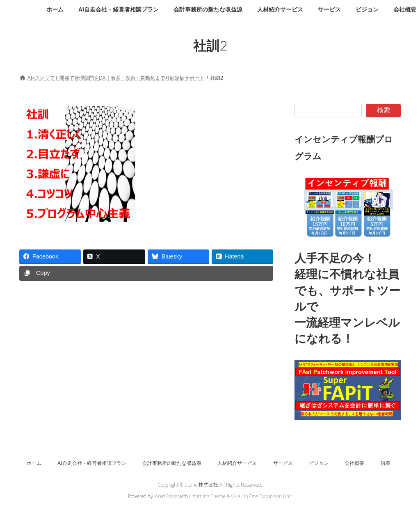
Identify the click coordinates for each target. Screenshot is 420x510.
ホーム (34, 463)
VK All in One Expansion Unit (261, 496)
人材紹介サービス (237, 463)
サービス (283, 463)
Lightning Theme (207, 496)
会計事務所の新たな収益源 (172, 463)
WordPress (166, 496)
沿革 (386, 463)
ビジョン (319, 463)
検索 (383, 110)
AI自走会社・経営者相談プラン (92, 463)
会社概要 (354, 463)
